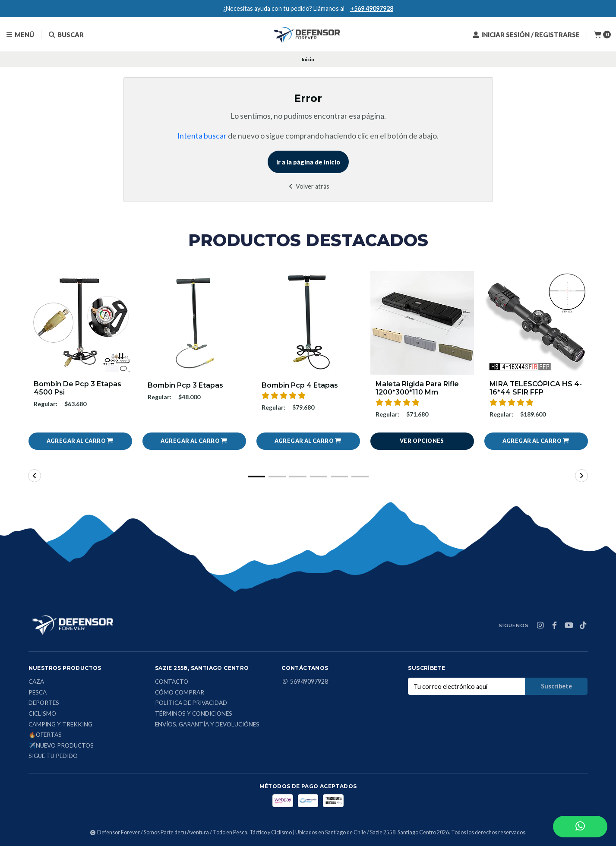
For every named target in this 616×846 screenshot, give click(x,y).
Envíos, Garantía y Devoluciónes (207, 725)
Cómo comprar (180, 693)
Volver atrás (308, 186)
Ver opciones (422, 441)
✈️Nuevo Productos (61, 746)
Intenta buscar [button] (202, 136)
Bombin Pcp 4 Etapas (300, 385)
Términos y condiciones (194, 714)
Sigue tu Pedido (53, 757)
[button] (80, 442)
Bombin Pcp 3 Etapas (185, 385)
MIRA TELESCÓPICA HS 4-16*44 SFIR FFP (536, 388)
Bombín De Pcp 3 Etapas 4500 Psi (77, 388)
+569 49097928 (372, 8)
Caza (36, 682)
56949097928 (305, 682)
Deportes (44, 704)
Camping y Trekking (60, 725)
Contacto (172, 682)
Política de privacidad (191, 704)
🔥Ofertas (45, 736)
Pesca (38, 693)
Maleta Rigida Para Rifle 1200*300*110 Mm (417, 388)
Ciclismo (42, 714)
